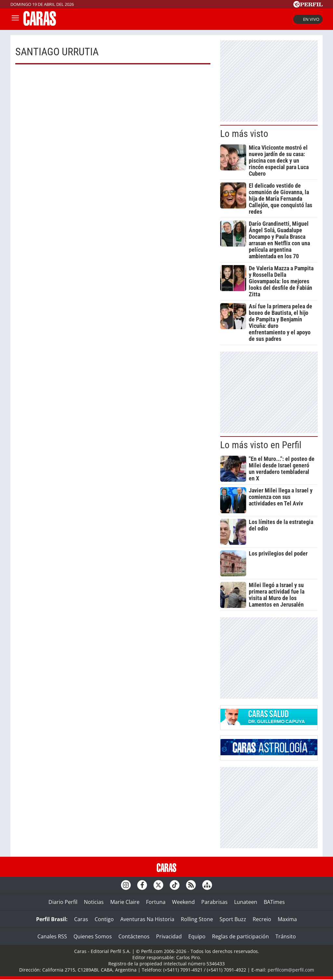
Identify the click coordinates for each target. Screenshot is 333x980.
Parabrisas (214, 902)
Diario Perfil (63, 902)
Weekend (183, 902)
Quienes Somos (93, 936)
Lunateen (246, 902)
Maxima (287, 919)
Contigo (104, 919)
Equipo (197, 936)
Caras (81, 919)
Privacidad (169, 936)
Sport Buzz (233, 919)
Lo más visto (244, 134)
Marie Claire (125, 902)
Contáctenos (134, 936)
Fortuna (156, 902)
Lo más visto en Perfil (261, 445)
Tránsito (286, 936)
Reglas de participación (240, 936)
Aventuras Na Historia (147, 919)
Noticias (94, 902)
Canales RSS (52, 936)
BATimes (274, 902)
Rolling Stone (197, 919)
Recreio (262, 919)
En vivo (308, 19)
